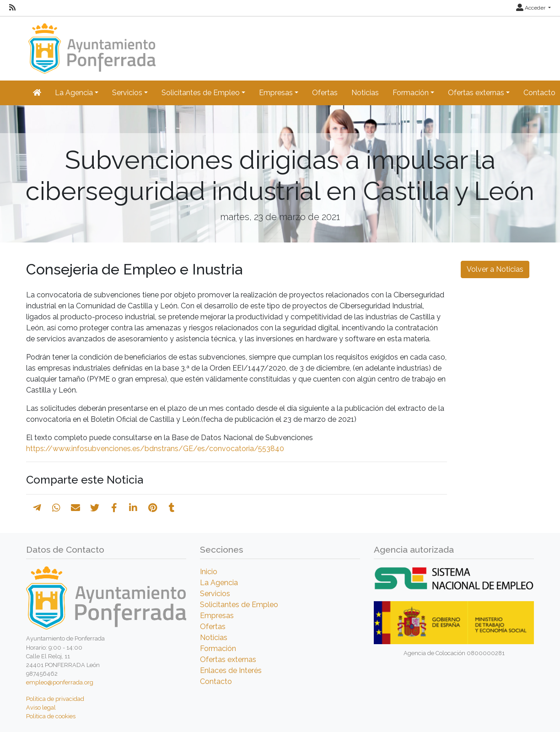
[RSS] (12, 8)
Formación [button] (411, 93)
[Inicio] (91, 44)
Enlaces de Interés (231, 670)
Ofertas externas (228, 659)
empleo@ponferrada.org (60, 682)
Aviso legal (41, 708)
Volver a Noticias (495, 269)
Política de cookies (51, 716)
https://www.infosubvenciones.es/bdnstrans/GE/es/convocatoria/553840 (155, 449)
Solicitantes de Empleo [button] (201, 93)
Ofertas (325, 93)
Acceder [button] (531, 8)
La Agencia (219, 583)
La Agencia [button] (74, 93)
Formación (218, 649)
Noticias (365, 93)
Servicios (215, 594)
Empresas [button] (276, 93)
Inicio (209, 572)
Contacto (216, 681)
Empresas (217, 616)
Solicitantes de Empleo (239, 605)
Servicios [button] (127, 93)
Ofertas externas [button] (476, 93)
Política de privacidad (55, 699)
